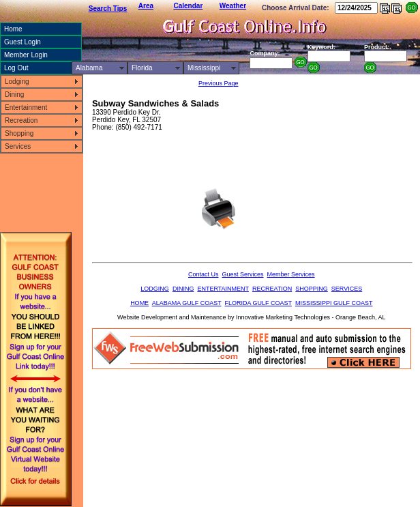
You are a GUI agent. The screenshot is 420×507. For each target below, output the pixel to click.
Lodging (17, 82)
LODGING (155, 289)
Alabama (89, 68)
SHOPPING (312, 289)
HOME (139, 303)
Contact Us (204, 274)
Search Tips (108, 9)
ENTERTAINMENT (223, 289)
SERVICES (347, 289)
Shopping (19, 133)
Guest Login (22, 42)
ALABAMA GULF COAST (187, 303)
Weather (233, 6)
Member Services (291, 274)
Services (18, 146)
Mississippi (204, 68)
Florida (142, 68)
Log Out (16, 68)
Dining (14, 95)
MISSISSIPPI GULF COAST (334, 303)
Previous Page (219, 83)
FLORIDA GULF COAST (258, 303)
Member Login (26, 55)
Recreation (21, 120)
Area (146, 6)
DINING (183, 289)
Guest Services (243, 274)
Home (13, 29)
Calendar (189, 6)
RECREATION (272, 289)
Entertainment (26, 107)
